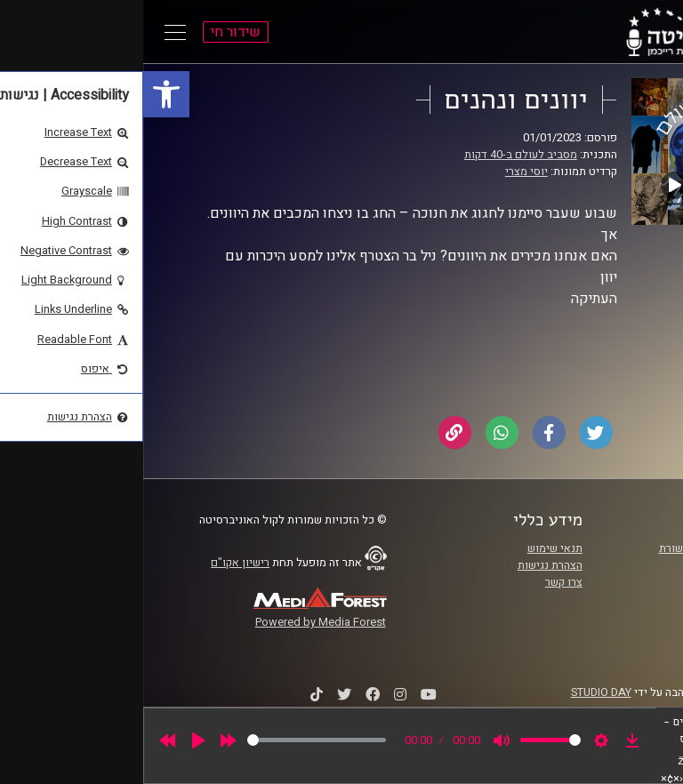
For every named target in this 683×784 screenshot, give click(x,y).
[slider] (173, 740)
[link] (23, 94)
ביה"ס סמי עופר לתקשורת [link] (575, 548)
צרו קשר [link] (421, 582)
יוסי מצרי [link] (383, 172)
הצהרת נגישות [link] (407, 565)
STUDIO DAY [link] (458, 692)
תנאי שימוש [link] (412, 548)
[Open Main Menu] (32, 32)
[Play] (55, 740)
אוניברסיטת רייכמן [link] (591, 565)
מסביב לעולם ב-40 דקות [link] (378, 155)
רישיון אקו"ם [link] (97, 563)
